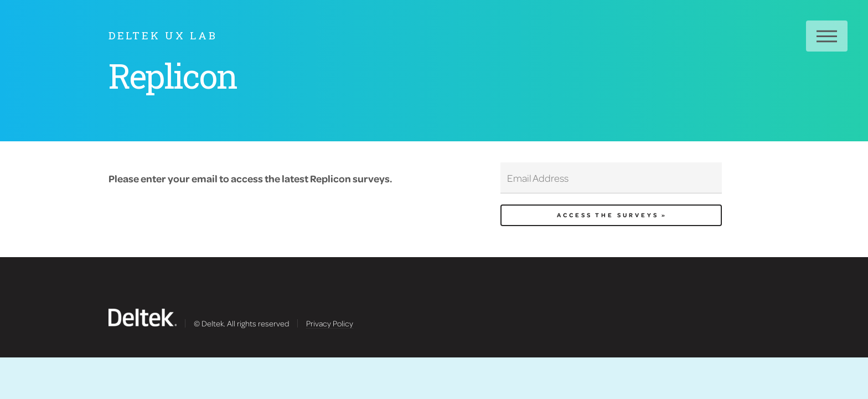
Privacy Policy (330, 323)
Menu (827, 36)
